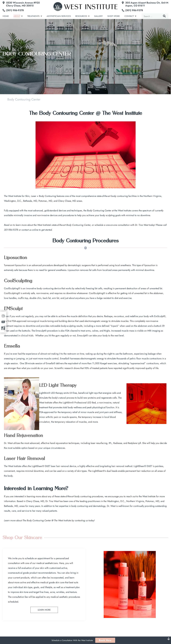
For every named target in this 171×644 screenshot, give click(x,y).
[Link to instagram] (3, 316)
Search (164, 16)
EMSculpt (13, 309)
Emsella (12, 346)
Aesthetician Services (59, 16)
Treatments (33, 16)
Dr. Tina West (142, 225)
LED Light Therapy (58, 385)
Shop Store (114, 16)
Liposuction (15, 258)
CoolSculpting (18, 281)
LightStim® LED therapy (51, 393)
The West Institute (13, 196)
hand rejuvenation (59, 443)
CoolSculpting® (12, 288)
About (17, 16)
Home (6, 16)
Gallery (98, 16)
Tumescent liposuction (15, 265)
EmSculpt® (160, 316)
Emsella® (65, 359)
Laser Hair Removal (24, 459)
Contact (129, 16)
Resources (81, 16)
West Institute (149, 496)
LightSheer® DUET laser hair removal (50, 466)
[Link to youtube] (3, 322)
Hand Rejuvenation (23, 436)
